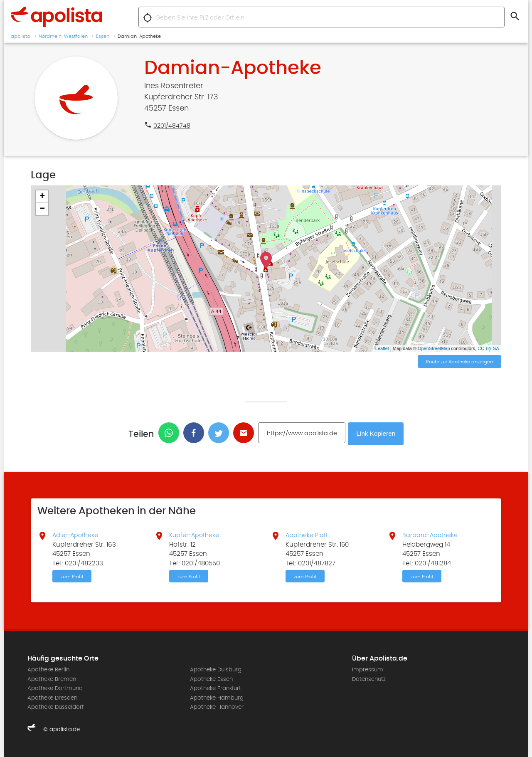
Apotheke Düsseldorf (55, 707)
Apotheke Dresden (52, 698)
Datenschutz (369, 679)
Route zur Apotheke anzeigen (459, 362)
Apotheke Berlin (48, 670)
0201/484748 (172, 126)
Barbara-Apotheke (431, 534)
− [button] (42, 209)
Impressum (368, 670)
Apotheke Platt (308, 534)
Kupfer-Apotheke (196, 534)
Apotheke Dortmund (55, 688)
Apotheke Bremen (52, 679)
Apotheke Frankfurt (216, 688)
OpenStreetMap (434, 348)
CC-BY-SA (488, 348)
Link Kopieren (377, 433)
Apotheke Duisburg (216, 670)
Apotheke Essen (211, 679)
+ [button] (42, 197)
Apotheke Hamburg (217, 698)
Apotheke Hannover (217, 707)
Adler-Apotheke (76, 534)
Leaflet (382, 348)
